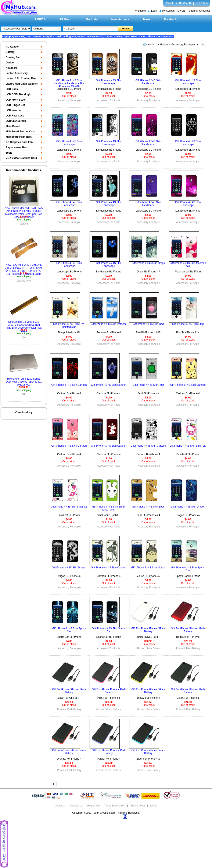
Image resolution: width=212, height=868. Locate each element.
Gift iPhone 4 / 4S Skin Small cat (188, 446)
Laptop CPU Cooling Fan (21, 79)
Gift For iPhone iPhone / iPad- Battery (148, 630)
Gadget (164, 45)
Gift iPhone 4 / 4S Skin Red (148, 324)
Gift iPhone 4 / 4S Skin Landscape (109, 82)
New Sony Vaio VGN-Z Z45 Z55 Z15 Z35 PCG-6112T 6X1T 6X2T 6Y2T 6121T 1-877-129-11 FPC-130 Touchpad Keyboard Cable (24, 269)
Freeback (170, 19)
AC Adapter (13, 47)
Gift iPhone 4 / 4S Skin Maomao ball (188, 265)
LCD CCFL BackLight (19, 94)
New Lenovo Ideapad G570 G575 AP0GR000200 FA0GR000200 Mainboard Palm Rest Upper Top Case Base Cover (24, 213)
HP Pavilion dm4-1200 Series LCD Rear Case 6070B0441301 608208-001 (24, 382)
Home (40, 19)
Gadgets (92, 19)
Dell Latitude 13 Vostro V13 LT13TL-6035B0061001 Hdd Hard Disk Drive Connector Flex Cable (24, 326)
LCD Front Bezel (16, 100)
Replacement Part (16, 147)
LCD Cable (12, 89)
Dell (24, 338)
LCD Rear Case (15, 116)
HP (24, 394)
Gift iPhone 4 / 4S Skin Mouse (148, 568)
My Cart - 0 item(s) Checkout (194, 11)
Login (154, 11)
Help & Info (201, 3)
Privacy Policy (138, 806)
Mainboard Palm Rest (19, 137)
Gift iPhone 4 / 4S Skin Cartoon (69, 385)
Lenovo (24, 224)
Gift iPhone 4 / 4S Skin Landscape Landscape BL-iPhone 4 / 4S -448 (69, 83)
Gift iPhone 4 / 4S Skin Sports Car (188, 569)
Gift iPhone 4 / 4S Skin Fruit (148, 385)
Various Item (24, 281)
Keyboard (12, 68)
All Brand (66, 19)
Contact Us (186, 3)
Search (125, 29)
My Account (169, 11)
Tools (147, 19)
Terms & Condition (115, 806)
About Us (171, 3)
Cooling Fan (13, 57)
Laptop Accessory (17, 73)
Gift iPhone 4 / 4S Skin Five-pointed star (69, 325)
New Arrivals (120, 19)
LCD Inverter (13, 110)
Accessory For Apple (183, 45)
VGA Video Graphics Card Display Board (21, 159)
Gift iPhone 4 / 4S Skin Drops (148, 263)
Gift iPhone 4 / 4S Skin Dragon (188, 507)
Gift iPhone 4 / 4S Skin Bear (148, 507)
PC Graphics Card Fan (19, 142)
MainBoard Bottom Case (20, 132)
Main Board (13, 126)
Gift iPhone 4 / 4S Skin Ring (188, 324)
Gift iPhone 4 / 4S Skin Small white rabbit (109, 508)
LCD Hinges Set (15, 105)
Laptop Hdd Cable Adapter (22, 84)
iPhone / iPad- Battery (148, 648)
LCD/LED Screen (16, 121)
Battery (10, 52)
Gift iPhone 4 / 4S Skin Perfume (109, 324)
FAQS (153, 806)
